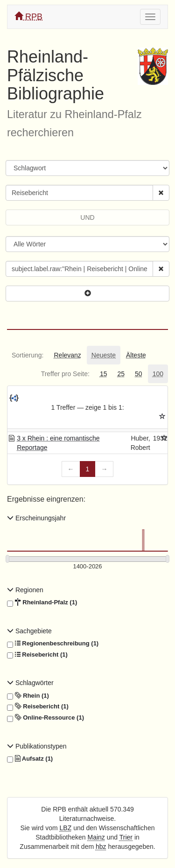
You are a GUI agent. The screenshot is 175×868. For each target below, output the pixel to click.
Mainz (96, 837)
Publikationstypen (37, 746)
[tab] (28, 355)
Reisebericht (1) (37, 655)
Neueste (104, 355)
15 (104, 374)
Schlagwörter (30, 683)
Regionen (25, 590)
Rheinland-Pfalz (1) (42, 602)
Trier (126, 837)
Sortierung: (28, 355)
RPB (28, 17)
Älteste (136, 355)
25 (121, 374)
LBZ (66, 828)
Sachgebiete (29, 631)
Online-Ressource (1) (45, 718)
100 (158, 374)
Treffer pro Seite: (65, 374)
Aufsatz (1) (30, 759)
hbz (101, 847)
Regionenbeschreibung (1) (53, 644)
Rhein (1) (28, 696)
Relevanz (67, 355)
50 (139, 374)
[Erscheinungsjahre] (87, 567)
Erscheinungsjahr (36, 518)
